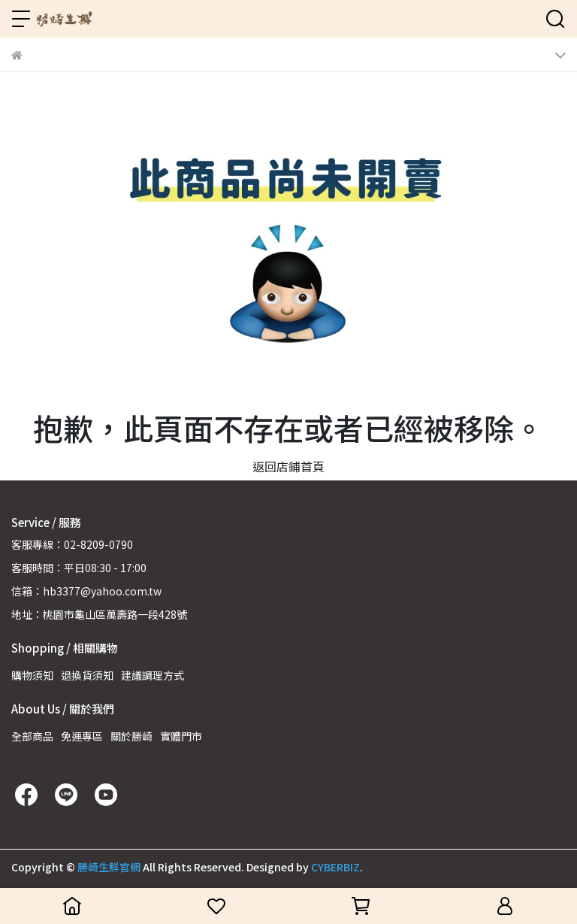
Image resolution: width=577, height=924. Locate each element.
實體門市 (181, 736)
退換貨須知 (87, 675)
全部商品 (32, 736)
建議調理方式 (153, 675)
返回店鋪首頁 (288, 466)
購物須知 (32, 675)
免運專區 (82, 736)
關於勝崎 (131, 736)
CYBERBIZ (335, 867)
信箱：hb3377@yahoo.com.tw (86, 591)
